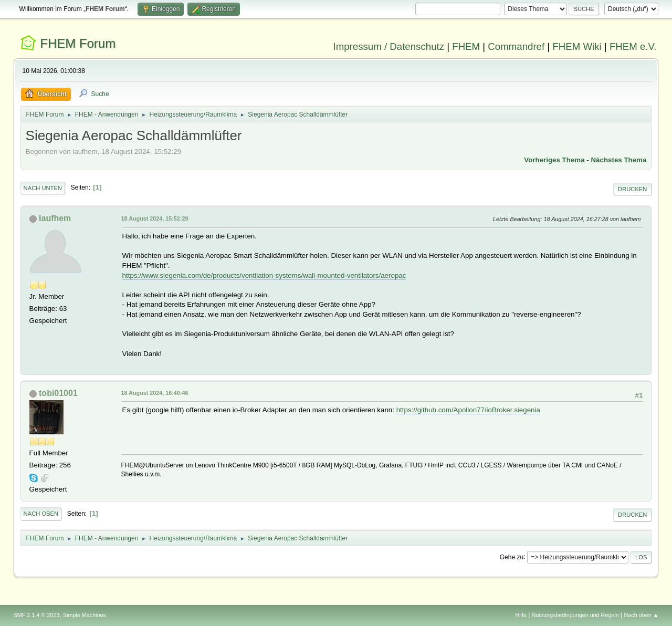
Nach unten (43, 188)
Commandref (516, 46)
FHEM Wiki (577, 46)
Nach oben (41, 514)
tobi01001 (58, 393)
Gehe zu (512, 557)
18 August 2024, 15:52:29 (155, 218)
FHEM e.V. (633, 46)
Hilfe (521, 615)
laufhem (55, 218)
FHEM (466, 46)
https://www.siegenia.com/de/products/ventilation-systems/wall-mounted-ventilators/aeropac (264, 275)
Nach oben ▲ (642, 615)
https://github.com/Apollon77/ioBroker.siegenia (468, 410)
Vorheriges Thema (554, 160)
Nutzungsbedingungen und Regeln (575, 615)
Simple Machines (85, 615)
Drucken (632, 189)
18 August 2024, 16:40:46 (155, 393)
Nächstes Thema (618, 160)
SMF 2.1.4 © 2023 (37, 615)
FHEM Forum (78, 43)
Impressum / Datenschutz (389, 46)
